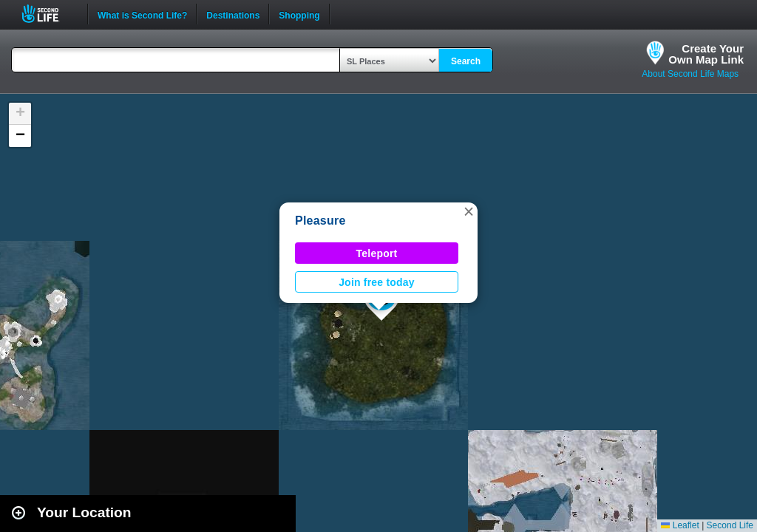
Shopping (299, 14)
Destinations (233, 14)
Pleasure (320, 221)
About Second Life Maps (690, 74)
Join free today (377, 282)
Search (466, 61)
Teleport (377, 253)
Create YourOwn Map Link (706, 54)
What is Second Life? (142, 14)
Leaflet (680, 525)
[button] (469, 211)
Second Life (48, 14)
